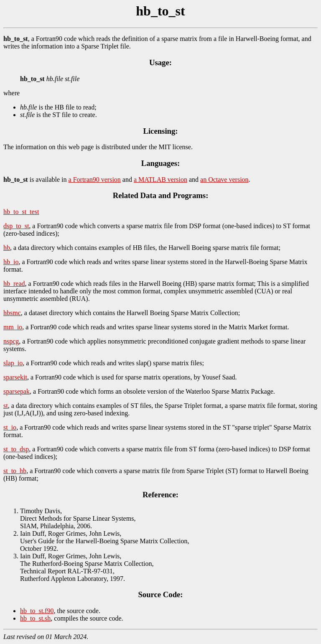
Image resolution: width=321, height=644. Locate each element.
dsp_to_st (16, 226)
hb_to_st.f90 (37, 611)
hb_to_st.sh (35, 618)
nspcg (11, 341)
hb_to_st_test (21, 212)
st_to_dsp (16, 449)
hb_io (11, 262)
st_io (10, 427)
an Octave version (224, 179)
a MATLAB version (160, 179)
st (6, 406)
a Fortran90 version (95, 179)
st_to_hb (15, 471)
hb (7, 248)
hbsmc (12, 313)
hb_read (14, 284)
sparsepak (17, 391)
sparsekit (15, 377)
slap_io (13, 363)
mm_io (13, 327)
